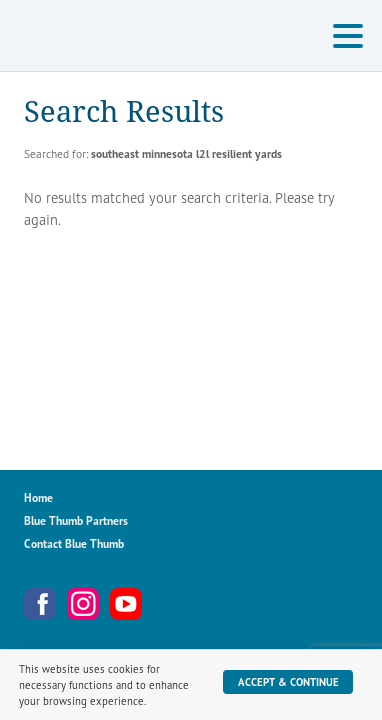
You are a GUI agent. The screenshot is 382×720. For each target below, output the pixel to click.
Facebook (40, 604)
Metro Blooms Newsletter (169, 604)
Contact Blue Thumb (74, 543)
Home (38, 497)
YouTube (126, 604)
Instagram (83, 604)
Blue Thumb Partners (76, 520)
